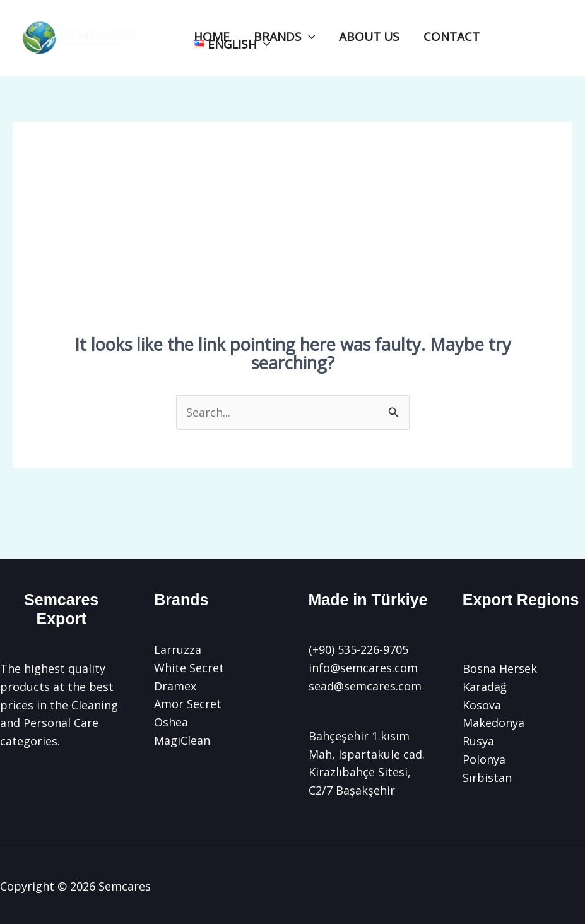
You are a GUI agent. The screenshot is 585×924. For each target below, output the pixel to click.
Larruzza (178, 649)
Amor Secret (188, 704)
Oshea (171, 722)
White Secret (189, 668)
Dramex (175, 686)
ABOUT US (369, 37)
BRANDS (284, 37)
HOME (212, 37)
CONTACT (452, 37)
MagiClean (182, 740)
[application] (308, 37)
